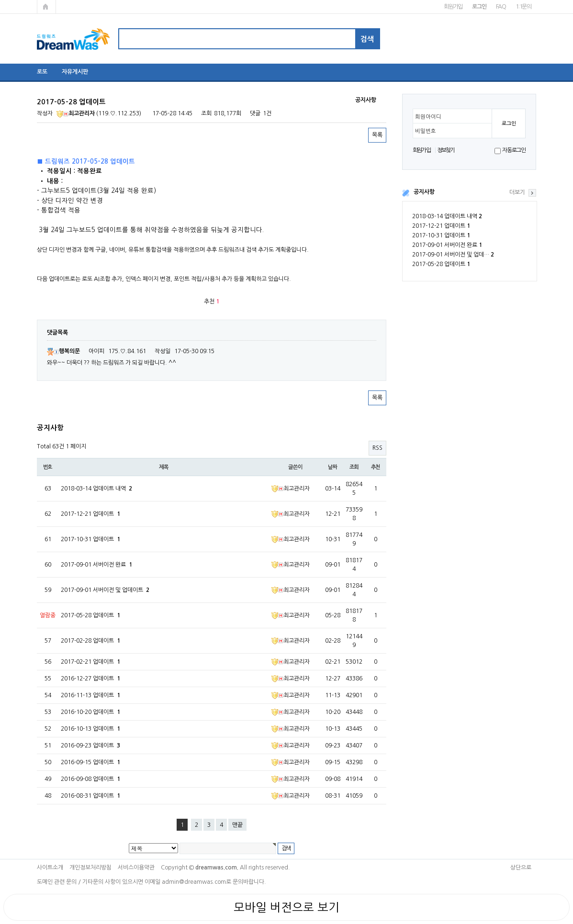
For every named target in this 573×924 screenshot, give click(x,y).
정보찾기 (446, 150)
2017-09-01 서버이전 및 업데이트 (105, 590)
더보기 (517, 192)
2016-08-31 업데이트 (90, 796)
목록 (377, 135)
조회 (354, 467)
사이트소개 (50, 868)
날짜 (333, 467)
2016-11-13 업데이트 (90, 695)
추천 (376, 467)
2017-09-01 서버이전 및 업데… (453, 255)
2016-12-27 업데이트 (90, 679)
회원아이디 (428, 117)
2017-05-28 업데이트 (441, 264)
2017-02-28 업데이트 (90, 641)
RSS (377, 448)
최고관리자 (76, 113)
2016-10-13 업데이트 (90, 729)
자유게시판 (75, 72)
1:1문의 (523, 7)
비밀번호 (426, 131)
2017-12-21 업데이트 (441, 226)
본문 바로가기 (0, 0)
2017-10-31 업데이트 (441, 235)
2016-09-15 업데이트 (90, 762)
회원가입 (453, 7)
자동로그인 (514, 150)
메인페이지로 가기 (46, 7)
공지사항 (424, 192)
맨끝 (237, 825)
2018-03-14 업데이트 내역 (447, 216)
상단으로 (521, 868)
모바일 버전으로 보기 (286, 907)
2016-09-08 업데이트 (90, 779)
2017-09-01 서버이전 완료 (447, 245)
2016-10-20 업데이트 (90, 712)
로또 (42, 72)
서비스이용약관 (136, 868)
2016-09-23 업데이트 (90, 746)
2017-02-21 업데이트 (90, 662)
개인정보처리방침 (90, 868)
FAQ (501, 7)
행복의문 (63, 351)
